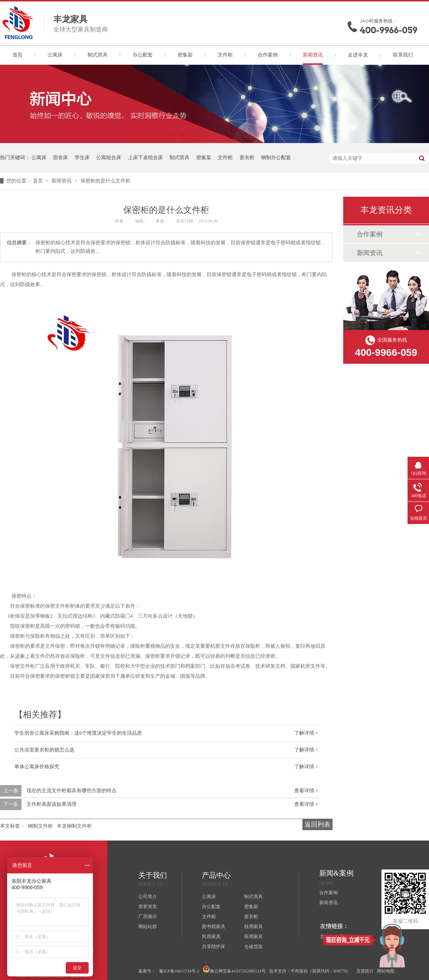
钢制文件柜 (40, 826)
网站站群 (148, 927)
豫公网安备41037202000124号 (234, 969)
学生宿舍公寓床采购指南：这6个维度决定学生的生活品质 (78, 733)
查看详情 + (306, 791)
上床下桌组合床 (146, 158)
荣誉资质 (148, 906)
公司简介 (148, 896)
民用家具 (211, 937)
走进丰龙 (358, 55)
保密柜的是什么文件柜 (105, 181)
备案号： (147, 971)
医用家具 (253, 937)
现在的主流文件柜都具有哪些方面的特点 (71, 791)
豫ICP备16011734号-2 (179, 971)
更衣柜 (247, 158)
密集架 (185, 55)
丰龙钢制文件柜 (74, 826)
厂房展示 (148, 917)
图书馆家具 (214, 927)
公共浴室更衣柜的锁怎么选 (44, 750)
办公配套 (143, 55)
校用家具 (253, 927)
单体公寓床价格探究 (37, 767)
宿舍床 (60, 158)
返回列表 (317, 824)
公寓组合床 (109, 158)
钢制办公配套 (276, 158)
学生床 (82, 158)
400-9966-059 (389, 30)
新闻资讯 (313, 55)
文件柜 (225, 55)
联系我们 (403, 55)
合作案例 (268, 55)
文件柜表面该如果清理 (51, 804)
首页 (18, 55)
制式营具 (98, 55)
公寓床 (55, 55)
